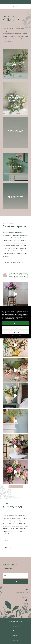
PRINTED (8, 548)
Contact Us (20, 2)
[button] (29, 308)
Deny (16, 328)
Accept (15, 323)
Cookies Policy (12, 336)
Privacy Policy (19, 336)
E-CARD (8, 541)
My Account (12, 2)
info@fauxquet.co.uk (22, 593)
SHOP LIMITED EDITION (14, 263)
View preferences (15, 332)
